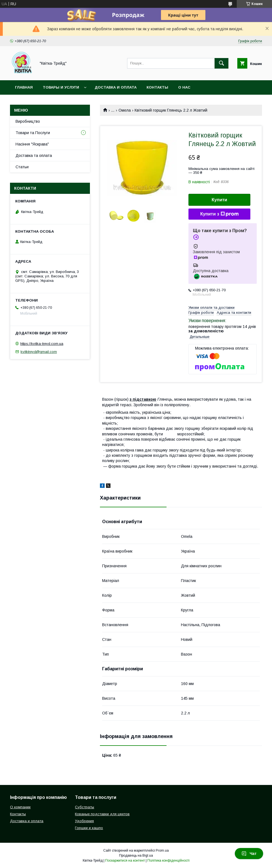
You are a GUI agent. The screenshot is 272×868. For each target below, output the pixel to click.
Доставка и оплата (116, 87)
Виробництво (28, 121)
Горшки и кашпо (89, 828)
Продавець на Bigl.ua (136, 856)
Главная (24, 87)
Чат (249, 854)
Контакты (157, 87)
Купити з (219, 214)
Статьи (22, 167)
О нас (184, 87)
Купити (220, 200)
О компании (20, 807)
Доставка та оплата (34, 155)
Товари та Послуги (33, 133)
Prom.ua (162, 851)
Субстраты (85, 807)
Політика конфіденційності (168, 861)
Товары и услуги (61, 87)
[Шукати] (221, 63)
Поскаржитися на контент (125, 861)
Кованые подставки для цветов (102, 814)
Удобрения (84, 821)
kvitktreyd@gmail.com (39, 352)
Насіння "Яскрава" (32, 144)
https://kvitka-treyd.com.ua (42, 344)
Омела (125, 110)
